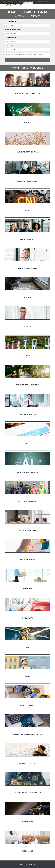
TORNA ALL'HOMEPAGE (27, 16)
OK (32, 3)
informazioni (26, 3)
